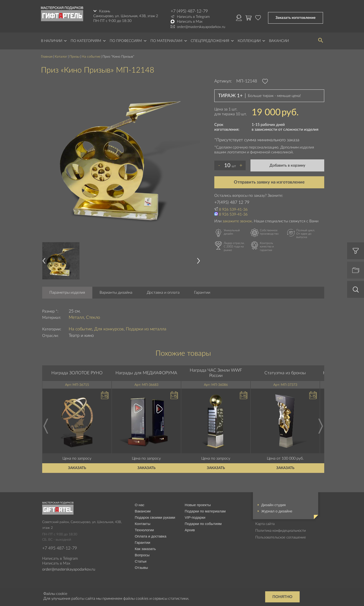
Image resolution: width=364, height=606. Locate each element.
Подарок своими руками (155, 517)
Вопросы (142, 555)
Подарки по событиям (203, 524)
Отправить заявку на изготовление (269, 182)
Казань (105, 11)
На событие (91, 57)
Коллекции (249, 41)
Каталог (61, 57)
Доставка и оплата (163, 293)
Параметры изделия (67, 293)
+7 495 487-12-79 (60, 548)
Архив (190, 530)
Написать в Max (190, 22)
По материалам (166, 41)
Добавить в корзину (287, 165)
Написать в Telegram (193, 17)
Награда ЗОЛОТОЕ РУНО (77, 373)
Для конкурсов (109, 329)
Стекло (93, 318)
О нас (140, 505)
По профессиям (126, 41)
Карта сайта (265, 524)
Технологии (144, 530)
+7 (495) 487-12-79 (189, 11)
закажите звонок (237, 221)
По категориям (86, 41)
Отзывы (141, 568)
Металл (76, 318)
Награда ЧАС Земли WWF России (216, 373)
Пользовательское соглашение (281, 537)
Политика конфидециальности (281, 531)
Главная (47, 57)
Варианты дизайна (116, 293)
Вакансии (279, 41)
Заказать (77, 468)
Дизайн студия (273, 505)
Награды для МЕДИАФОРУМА (146, 373)
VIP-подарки (195, 517)
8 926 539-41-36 (233, 210)
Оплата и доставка (151, 536)
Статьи (141, 561)
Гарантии (202, 293)
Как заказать (145, 549)
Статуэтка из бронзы (285, 373)
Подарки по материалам (205, 511)
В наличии (52, 41)
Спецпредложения (210, 41)
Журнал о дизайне (277, 511)
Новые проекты (198, 505)
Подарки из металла (146, 329)
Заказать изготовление (296, 18)
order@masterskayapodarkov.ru (201, 27)
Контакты (143, 524)
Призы (74, 57)
